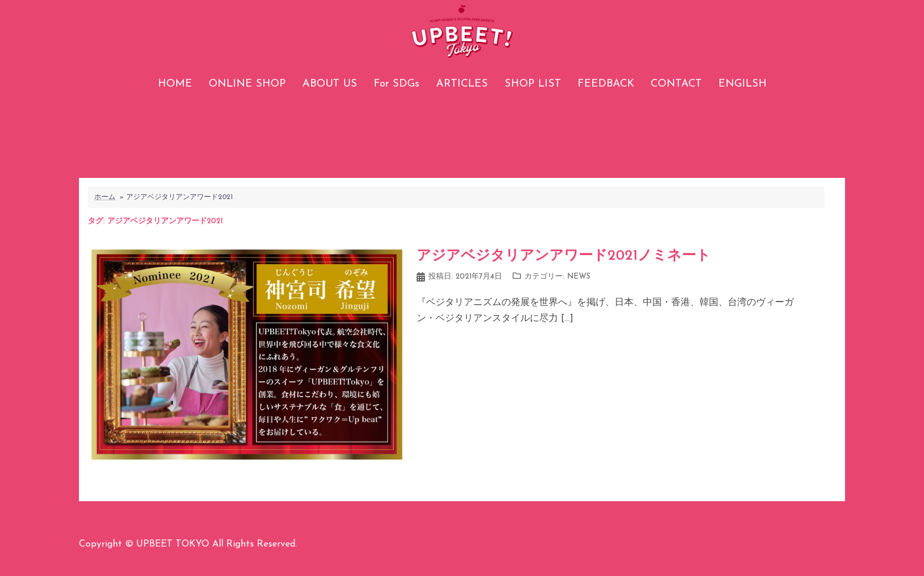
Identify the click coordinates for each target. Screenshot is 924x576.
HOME (175, 84)
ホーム (105, 197)
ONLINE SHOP (247, 84)
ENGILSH (742, 84)
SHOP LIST (533, 84)
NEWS (579, 277)
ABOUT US (330, 84)
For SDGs (397, 84)
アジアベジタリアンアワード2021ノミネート (564, 256)
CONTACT (676, 84)
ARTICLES (462, 84)
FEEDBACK (606, 84)
